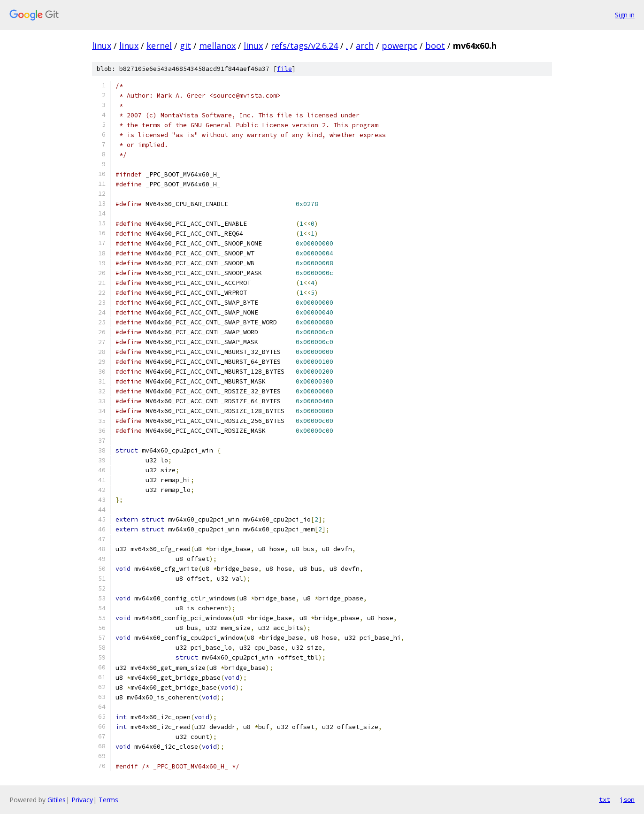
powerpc (399, 46)
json (627, 799)
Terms (108, 800)
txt (605, 799)
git (185, 46)
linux (102, 46)
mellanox (217, 46)
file (284, 69)
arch (365, 46)
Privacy (82, 800)
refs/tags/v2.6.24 (304, 46)
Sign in (625, 15)
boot (435, 46)
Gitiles (57, 800)
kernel (159, 46)
